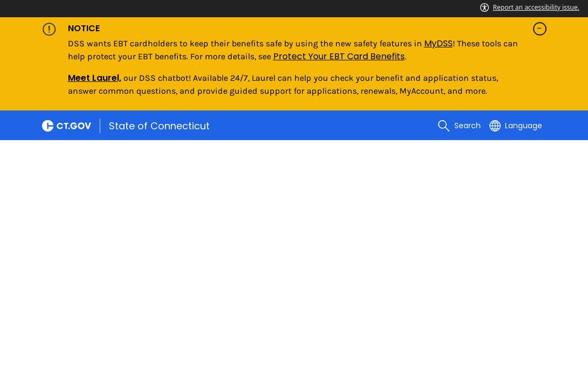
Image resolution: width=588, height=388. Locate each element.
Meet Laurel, (95, 78)
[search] (459, 126)
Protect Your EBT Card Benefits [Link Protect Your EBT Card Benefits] (339, 56)
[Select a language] (516, 126)
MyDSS (438, 43)
